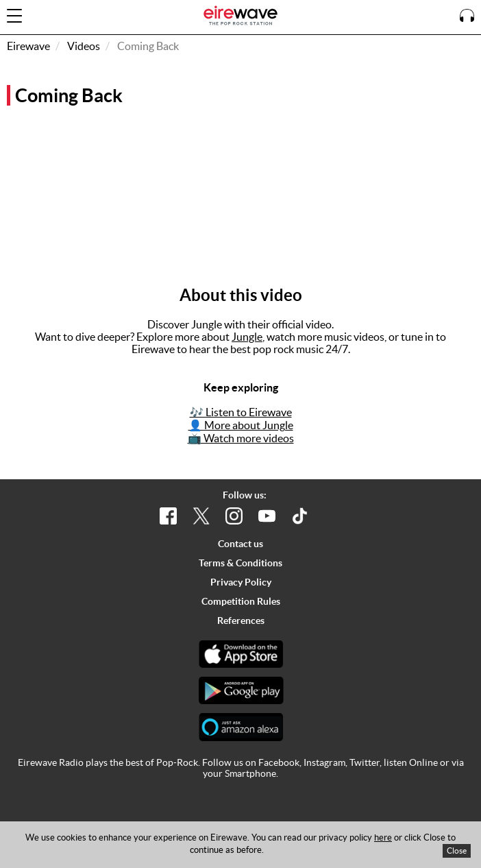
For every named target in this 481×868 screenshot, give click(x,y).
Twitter (365, 762)
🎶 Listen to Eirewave (241, 412)
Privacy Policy (241, 582)
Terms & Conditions (241, 563)
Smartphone (250, 773)
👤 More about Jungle (241, 425)
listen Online (411, 762)
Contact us (241, 544)
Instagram (324, 762)
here (383, 837)
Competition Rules (241, 601)
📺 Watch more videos (241, 438)
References (241, 620)
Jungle (247, 337)
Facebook (279, 762)
